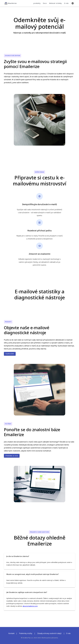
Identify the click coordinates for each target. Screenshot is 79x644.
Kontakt (11, 633)
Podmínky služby (26, 633)
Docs (45, 3)
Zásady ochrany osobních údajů (49, 633)
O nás (66, 3)
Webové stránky (55, 3)
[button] (39, 556)
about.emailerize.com (30, 606)
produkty (37, 3)
